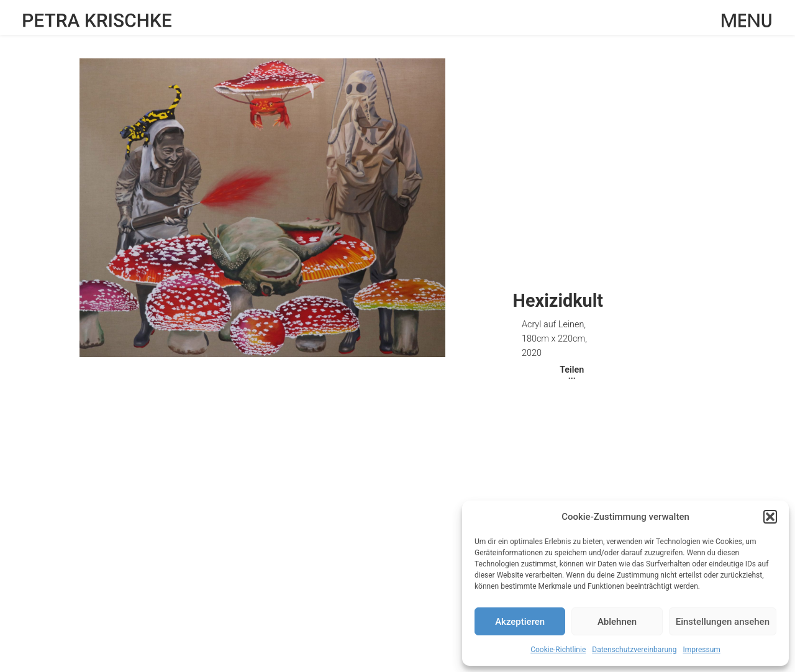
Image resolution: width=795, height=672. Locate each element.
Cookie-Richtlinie (558, 650)
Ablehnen (617, 622)
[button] (770, 517)
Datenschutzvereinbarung (634, 650)
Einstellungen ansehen (723, 622)
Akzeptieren (520, 622)
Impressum (701, 650)
